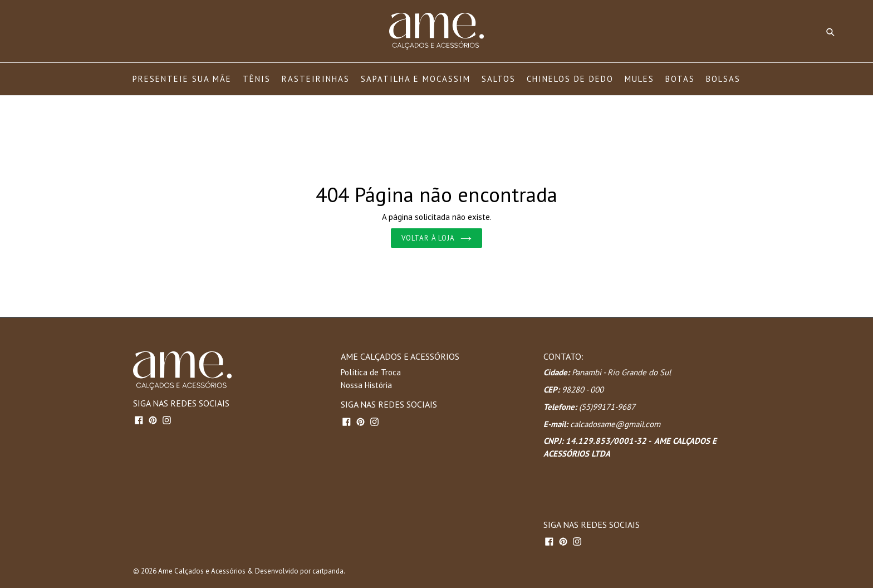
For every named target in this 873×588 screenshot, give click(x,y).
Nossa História (366, 385)
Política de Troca (371, 372)
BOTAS (680, 79)
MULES (639, 79)
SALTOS (499, 79)
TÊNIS (257, 79)
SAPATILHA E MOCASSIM (416, 79)
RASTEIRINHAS (316, 79)
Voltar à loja (436, 238)
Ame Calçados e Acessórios (202, 571)
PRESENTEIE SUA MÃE (182, 79)
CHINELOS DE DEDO (570, 79)
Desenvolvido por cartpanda (299, 571)
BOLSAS (723, 79)
